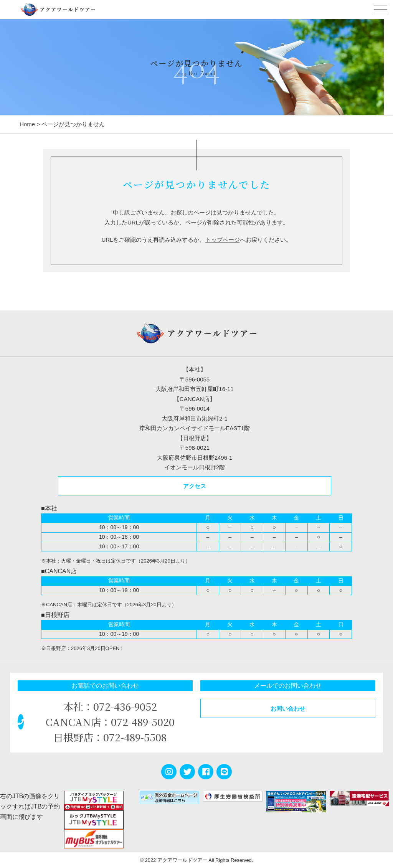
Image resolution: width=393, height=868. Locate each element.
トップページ (223, 240)
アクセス (195, 486)
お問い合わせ (288, 709)
